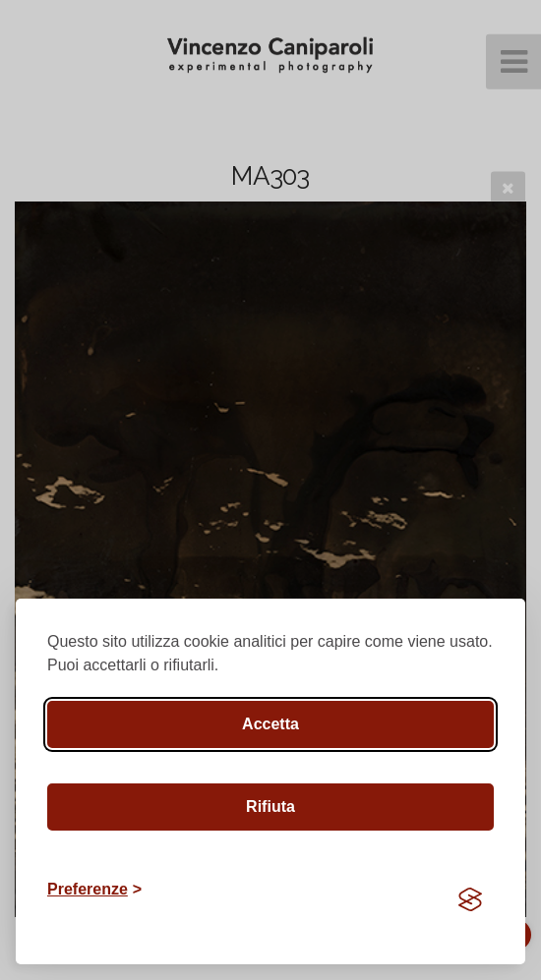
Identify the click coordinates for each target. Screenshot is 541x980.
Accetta (270, 724)
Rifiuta (270, 807)
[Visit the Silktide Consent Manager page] (470, 899)
